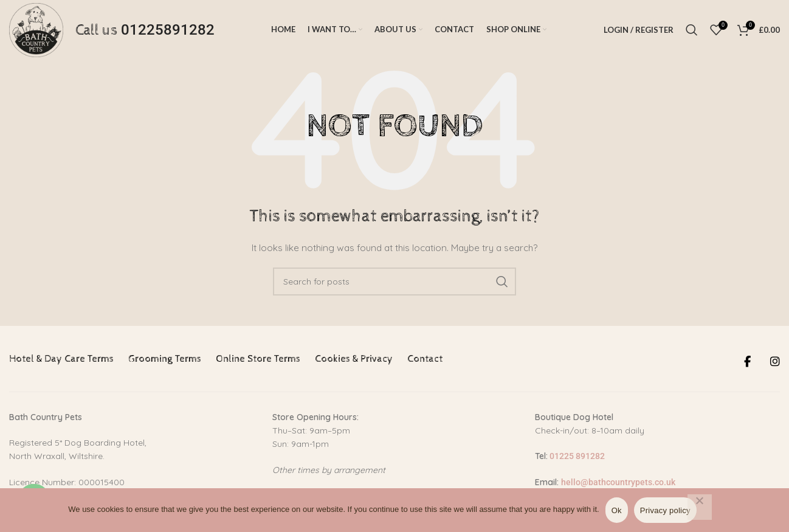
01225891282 (171, 32)
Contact (425, 363)
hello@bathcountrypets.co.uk (618, 485)
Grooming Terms (165, 363)
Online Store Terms (258, 363)
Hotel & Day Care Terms (61, 363)
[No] (700, 507)
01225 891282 (576, 460)
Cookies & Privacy (354, 363)
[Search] (692, 32)
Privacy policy (665, 510)
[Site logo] (38, 31)
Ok (617, 510)
